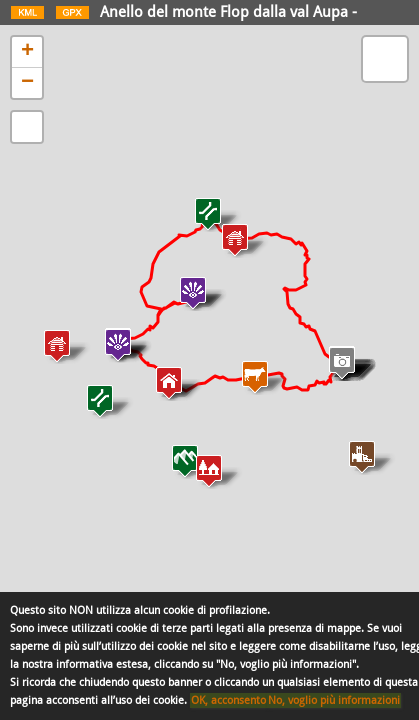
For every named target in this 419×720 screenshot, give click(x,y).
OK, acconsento (228, 700)
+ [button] (27, 52)
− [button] (27, 83)
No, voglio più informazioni (334, 700)
